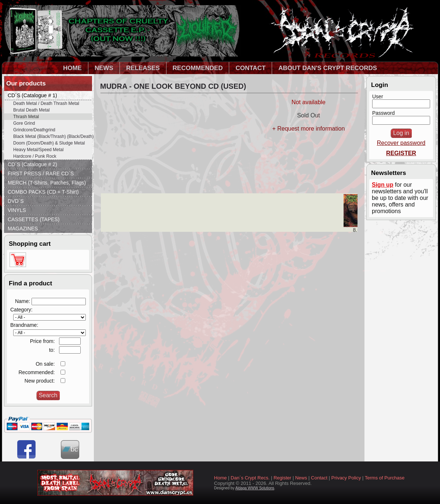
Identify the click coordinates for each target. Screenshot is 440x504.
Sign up (383, 185)
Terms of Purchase (385, 478)
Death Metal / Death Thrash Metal (46, 103)
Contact (319, 478)
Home (221, 478)
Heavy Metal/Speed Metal (38, 150)
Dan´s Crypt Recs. (250, 478)
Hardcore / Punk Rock (35, 156)
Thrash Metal (26, 117)
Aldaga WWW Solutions (255, 488)
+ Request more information (308, 129)
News (301, 478)
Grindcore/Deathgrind (34, 130)
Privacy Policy (346, 478)
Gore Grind (24, 123)
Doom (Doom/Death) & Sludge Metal (49, 143)
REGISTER (401, 153)
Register (282, 478)
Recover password (401, 143)
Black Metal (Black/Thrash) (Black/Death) (53, 136)
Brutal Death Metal (31, 110)
